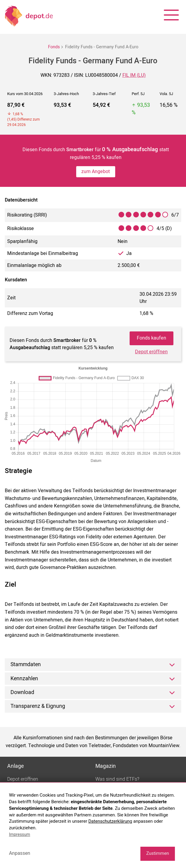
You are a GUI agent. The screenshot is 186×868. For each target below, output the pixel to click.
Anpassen (20, 853)
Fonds (54, 47)
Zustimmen (157, 853)
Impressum (19, 834)
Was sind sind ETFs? (117, 779)
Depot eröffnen (151, 352)
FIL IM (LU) (134, 75)
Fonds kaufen (151, 338)
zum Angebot (96, 172)
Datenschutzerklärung (110, 821)
